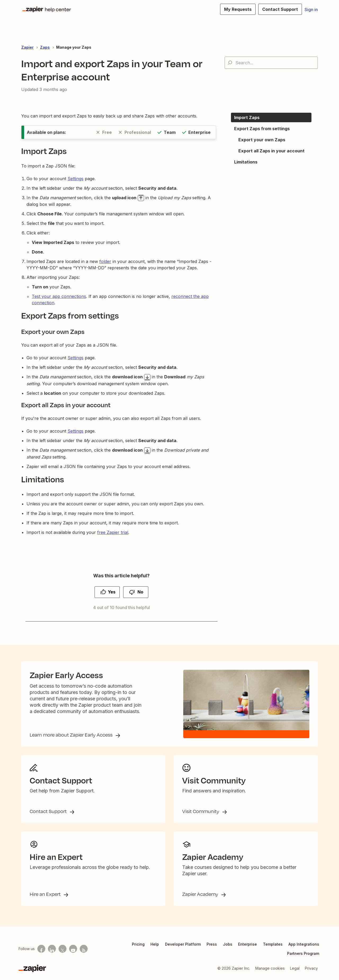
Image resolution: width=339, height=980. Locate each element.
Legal (295, 968)
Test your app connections (59, 296)
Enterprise (247, 944)
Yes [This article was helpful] (112, 592)
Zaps (45, 47)
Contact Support (49, 811)
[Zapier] (32, 968)
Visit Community (201, 811)
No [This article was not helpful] (140, 592)
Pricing (138, 944)
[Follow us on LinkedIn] (52, 949)
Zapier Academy (201, 894)
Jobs (228, 944)
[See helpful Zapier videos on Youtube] (73, 949)
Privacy (311, 968)
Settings (75, 179)
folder (105, 261)
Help (155, 944)
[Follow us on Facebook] (41, 949)
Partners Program (303, 953)
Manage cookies (270, 968)
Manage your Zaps (74, 47)
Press (212, 944)
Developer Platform (183, 944)
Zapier (27, 47)
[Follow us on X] (63, 949)
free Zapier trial (113, 532)
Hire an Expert (46, 894)
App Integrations (304, 944)
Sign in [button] (311, 10)
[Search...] (271, 63)
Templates (273, 944)
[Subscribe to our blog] (84, 949)
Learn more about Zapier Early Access (72, 735)
